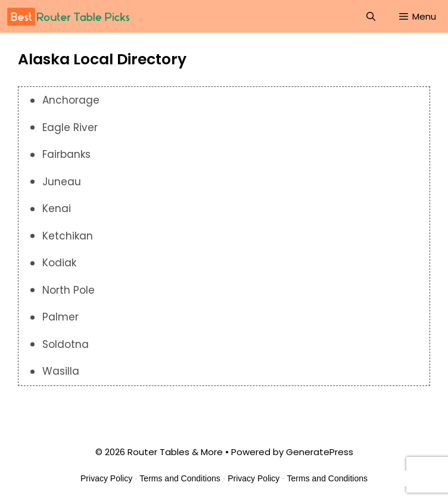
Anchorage (71, 100)
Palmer (60, 317)
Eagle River (70, 127)
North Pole (69, 290)
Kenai (57, 209)
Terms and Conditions (180, 478)
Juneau (62, 182)
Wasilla (61, 371)
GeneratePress (320, 452)
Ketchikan (68, 236)
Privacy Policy (106, 478)
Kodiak (59, 263)
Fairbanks (66, 154)
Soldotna (66, 344)
